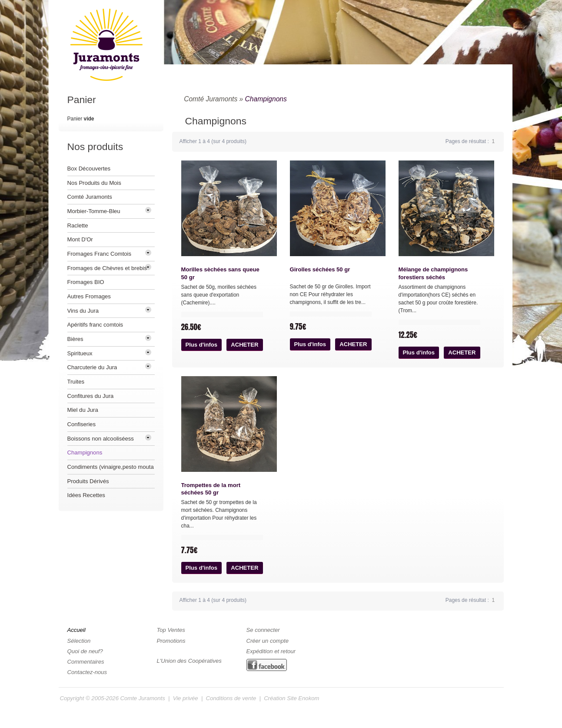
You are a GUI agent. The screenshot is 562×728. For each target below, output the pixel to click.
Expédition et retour (271, 651)
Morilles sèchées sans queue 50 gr (220, 273)
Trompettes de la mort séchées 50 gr (211, 489)
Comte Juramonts (143, 698)
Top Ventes (171, 630)
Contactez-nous (87, 672)
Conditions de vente (231, 698)
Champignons (266, 99)
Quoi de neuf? (85, 651)
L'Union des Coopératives (189, 661)
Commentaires (86, 662)
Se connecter (263, 630)
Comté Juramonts (211, 99)
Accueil (76, 630)
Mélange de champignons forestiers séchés (433, 273)
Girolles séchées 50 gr (320, 269)
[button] (202, 345)
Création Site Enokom (291, 698)
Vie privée (186, 698)
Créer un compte (268, 641)
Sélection (79, 641)
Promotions (171, 641)
